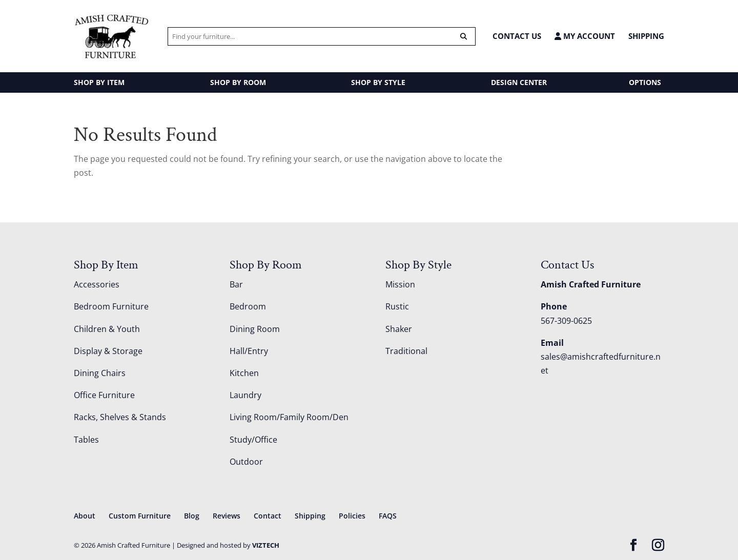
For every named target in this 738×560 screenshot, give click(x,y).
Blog (192, 516)
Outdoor (246, 462)
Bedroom (248, 306)
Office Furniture (104, 395)
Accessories (97, 284)
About (85, 516)
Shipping (646, 36)
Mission (400, 284)
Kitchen (244, 373)
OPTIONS (645, 82)
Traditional (406, 351)
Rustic (397, 306)
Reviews (227, 516)
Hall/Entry (249, 351)
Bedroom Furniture (111, 306)
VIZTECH (266, 545)
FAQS (388, 516)
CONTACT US (517, 36)
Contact (268, 516)
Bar (236, 284)
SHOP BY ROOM (238, 82)
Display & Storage (108, 351)
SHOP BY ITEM (99, 82)
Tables (86, 440)
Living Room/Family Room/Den (289, 417)
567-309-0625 (566, 321)
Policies (352, 516)
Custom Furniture (140, 516)
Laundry (245, 395)
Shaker (399, 329)
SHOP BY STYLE (378, 82)
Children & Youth (107, 329)
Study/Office (253, 440)
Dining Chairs (100, 373)
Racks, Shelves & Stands (120, 417)
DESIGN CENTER (519, 82)
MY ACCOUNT (585, 36)
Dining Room (255, 329)
